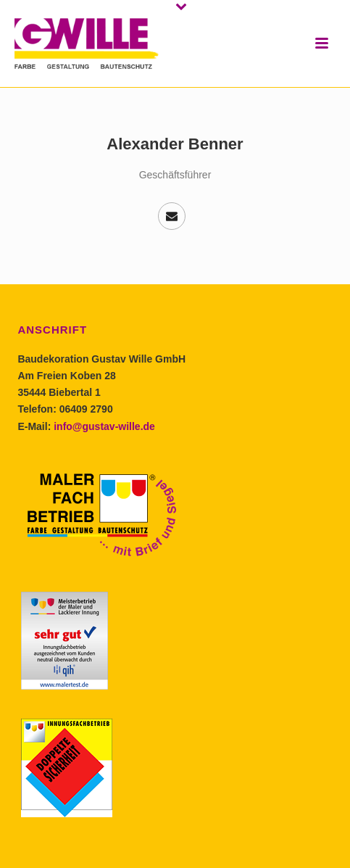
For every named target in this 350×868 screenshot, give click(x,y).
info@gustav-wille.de (104, 426)
